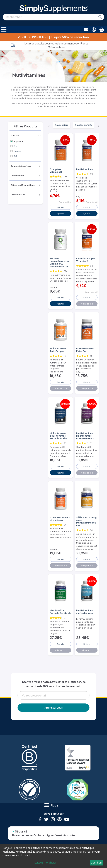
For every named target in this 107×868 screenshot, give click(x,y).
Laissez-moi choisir (45, 863)
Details (60, 207)
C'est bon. (96, 863)
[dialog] (53, 856)
